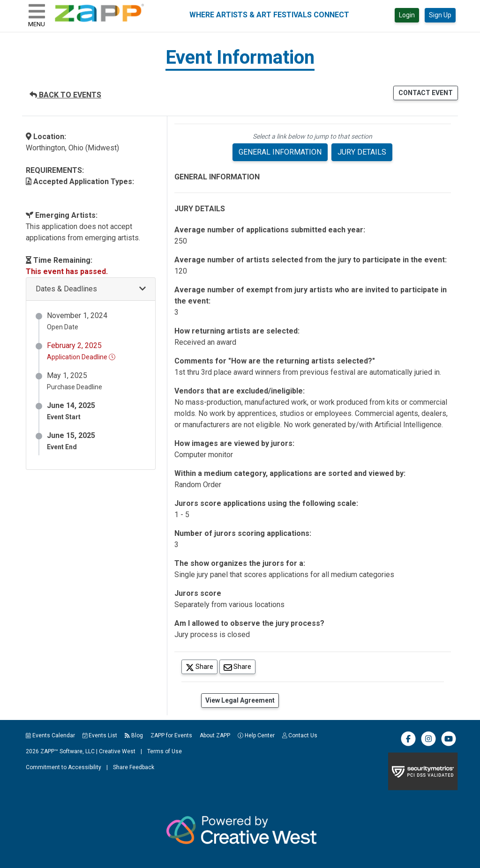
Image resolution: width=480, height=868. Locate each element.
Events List (100, 735)
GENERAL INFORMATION (280, 152)
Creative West (117, 751)
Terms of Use (165, 751)
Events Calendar (50, 735)
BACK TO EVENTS (65, 95)
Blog (134, 735)
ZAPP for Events (171, 735)
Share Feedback (134, 767)
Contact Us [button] (300, 735)
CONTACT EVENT (426, 93)
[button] (91, 289)
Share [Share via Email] (240, 666)
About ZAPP (215, 735)
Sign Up (440, 15)
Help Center (256, 735)
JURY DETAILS (362, 152)
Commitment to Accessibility (64, 767)
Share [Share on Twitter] (202, 666)
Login (407, 15)
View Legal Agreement (240, 700)
